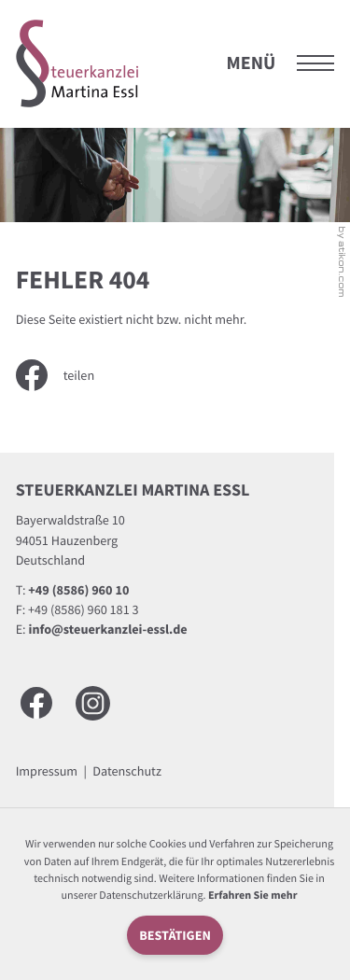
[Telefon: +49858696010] (78, 590)
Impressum (47, 771)
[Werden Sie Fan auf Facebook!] (36, 703)
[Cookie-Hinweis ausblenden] (175, 935)
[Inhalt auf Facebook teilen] (68, 375)
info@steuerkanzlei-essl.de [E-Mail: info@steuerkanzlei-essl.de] (108, 629)
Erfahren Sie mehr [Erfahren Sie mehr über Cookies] (253, 896)
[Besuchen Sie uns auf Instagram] (93, 703)
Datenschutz (127, 771)
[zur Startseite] (77, 63)
